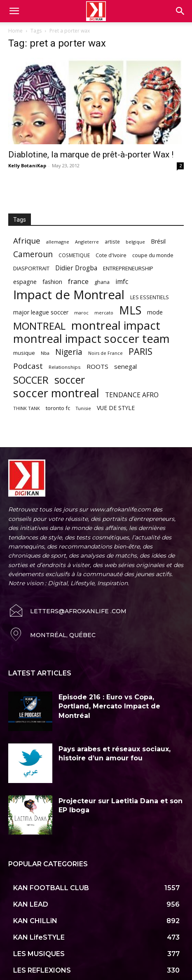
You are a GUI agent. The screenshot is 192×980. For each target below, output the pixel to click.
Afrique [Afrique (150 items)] (27, 241)
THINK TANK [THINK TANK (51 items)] (27, 408)
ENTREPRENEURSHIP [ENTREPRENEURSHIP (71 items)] (128, 268)
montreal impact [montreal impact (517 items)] (116, 325)
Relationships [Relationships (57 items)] (65, 367)
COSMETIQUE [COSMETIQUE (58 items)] (74, 255)
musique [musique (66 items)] (24, 353)
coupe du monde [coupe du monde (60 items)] (153, 255)
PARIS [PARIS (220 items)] (140, 351)
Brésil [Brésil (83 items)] (158, 241)
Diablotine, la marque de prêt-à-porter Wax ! (91, 155)
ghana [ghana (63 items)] (102, 282)
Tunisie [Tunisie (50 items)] (83, 408)
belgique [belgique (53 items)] (135, 242)
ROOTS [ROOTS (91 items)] (97, 366)
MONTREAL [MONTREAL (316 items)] (39, 326)
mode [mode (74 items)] (155, 312)
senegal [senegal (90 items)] (125, 366)
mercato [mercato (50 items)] (104, 313)
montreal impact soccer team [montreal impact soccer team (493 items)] (91, 339)
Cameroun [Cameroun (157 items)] (33, 254)
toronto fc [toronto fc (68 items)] (58, 408)
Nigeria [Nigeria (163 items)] (69, 352)
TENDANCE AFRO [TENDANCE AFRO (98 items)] (132, 395)
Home (15, 31)
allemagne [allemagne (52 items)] (58, 242)
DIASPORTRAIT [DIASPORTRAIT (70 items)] (31, 268)
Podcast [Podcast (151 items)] (28, 366)
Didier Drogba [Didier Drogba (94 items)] (76, 268)
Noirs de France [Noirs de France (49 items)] (105, 353)
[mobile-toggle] (14, 11)
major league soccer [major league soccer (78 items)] (41, 312)
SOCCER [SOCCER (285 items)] (31, 380)
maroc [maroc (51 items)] (81, 313)
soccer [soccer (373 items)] (70, 380)
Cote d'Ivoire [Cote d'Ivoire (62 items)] (111, 255)
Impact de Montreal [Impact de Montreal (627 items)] (69, 295)
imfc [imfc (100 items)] (122, 282)
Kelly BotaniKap (27, 165)
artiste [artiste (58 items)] (112, 241)
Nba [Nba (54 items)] (45, 353)
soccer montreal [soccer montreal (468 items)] (56, 393)
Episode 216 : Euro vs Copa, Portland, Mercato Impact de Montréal (109, 706)
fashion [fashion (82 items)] (52, 282)
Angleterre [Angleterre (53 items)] (87, 242)
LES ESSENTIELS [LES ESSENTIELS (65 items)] (150, 297)
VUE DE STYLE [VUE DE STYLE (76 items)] (116, 408)
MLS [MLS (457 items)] (130, 310)
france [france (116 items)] (78, 281)
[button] (180, 11)
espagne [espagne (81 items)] (25, 282)
